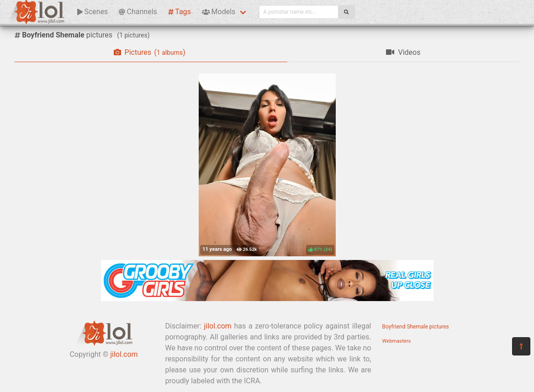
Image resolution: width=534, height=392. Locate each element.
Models (219, 12)
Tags (180, 12)
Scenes (93, 12)
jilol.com (124, 354)
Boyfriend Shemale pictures (416, 327)
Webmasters (397, 341)
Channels (138, 12)
